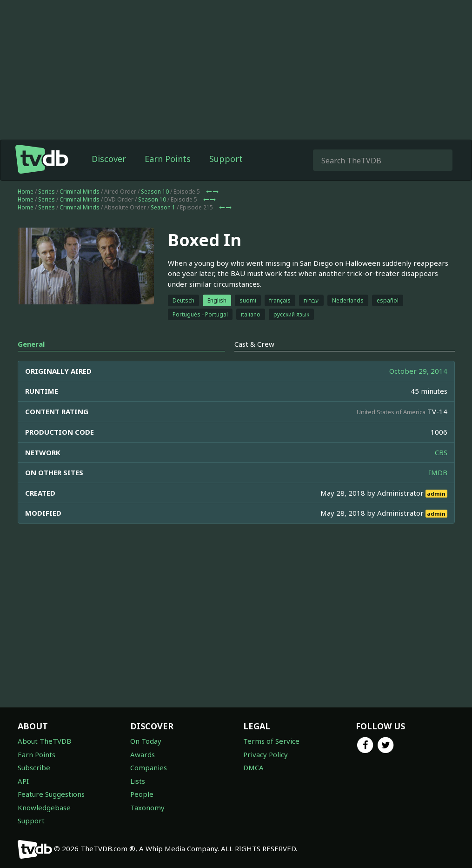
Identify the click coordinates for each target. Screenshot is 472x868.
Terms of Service (271, 741)
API (23, 781)
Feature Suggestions (51, 794)
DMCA (253, 767)
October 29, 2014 (418, 371)
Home (26, 192)
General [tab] (31, 344)
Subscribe (34, 767)
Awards (143, 754)
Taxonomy (147, 807)
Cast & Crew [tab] (254, 344)
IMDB (438, 472)
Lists (138, 781)
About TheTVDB (44, 741)
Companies (149, 767)
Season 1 (163, 207)
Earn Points (168, 159)
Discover (109, 159)
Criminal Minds (80, 192)
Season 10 (155, 192)
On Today (146, 741)
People (142, 794)
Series (47, 192)
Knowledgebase (44, 807)
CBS (441, 452)
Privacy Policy (266, 754)
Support (226, 159)
